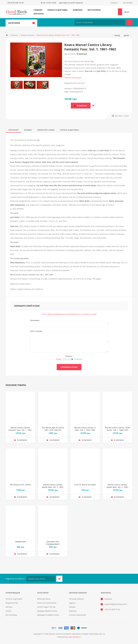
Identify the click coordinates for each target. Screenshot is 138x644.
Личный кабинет (77, 599)
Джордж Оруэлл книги (47, 611)
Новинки (78, 10)
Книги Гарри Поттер (46, 607)
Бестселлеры (94, 10)
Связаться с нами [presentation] (46, 130)
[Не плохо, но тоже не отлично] (68, 359)
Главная (38, 10)
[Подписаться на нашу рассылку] (41, 579)
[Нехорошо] (66, 359)
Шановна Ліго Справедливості (53, 543)
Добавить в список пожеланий (93, 106)
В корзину (82, 106)
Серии (8, 611)
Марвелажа (20, 542)
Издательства (12, 603)
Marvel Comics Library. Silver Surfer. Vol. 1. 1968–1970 (118, 429)
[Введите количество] (67, 106)
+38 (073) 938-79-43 (15, 3)
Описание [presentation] (13, 130)
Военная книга (44, 599)
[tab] (13, 130)
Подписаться (59, 579)
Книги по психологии (47, 603)
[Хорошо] (70, 359)
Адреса (72, 603)
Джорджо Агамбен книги (48, 615)
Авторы (9, 607)
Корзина (73, 611)
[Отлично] (72, 359)
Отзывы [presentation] (28, 130)
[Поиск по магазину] (100, 22)
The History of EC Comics (20, 485)
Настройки (128, 3)
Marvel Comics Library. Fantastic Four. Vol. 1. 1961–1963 (21, 430)
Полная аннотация (73, 78)
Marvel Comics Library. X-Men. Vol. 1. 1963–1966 (85, 429)
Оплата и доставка (57, 10)
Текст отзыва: (36, 331)
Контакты (39, 14)
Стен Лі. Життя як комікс (85, 485)
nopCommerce (74, 637)
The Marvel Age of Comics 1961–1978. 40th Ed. (53, 429)
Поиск (129, 22)
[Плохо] (63, 359)
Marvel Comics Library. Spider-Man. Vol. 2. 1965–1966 (53, 487)
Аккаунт (114, 3)
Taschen (81, 83)
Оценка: (69, 356)
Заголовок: (35, 320)
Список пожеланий (77, 615)
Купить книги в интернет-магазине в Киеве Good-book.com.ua (77, 634)
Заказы (72, 607)
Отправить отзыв (69, 367)
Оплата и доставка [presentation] (69, 130)
